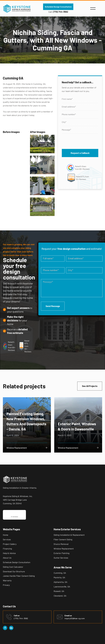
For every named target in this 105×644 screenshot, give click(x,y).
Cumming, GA (60, 573)
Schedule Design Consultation (58, 7)
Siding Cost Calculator (13, 567)
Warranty (7, 580)
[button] (93, 9)
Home (6, 535)
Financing (7, 549)
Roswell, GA (59, 591)
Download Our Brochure (14, 571)
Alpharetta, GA (60, 582)
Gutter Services (61, 558)
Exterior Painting (61, 553)
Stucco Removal (61, 544)
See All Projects (90, 386)
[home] (17, 8)
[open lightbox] (42, 145)
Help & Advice (9, 553)
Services (7, 539)
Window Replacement (64, 549)
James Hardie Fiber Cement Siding (19, 576)
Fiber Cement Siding (63, 539)
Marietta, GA (59, 577)
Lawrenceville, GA (62, 587)
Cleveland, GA (60, 596)
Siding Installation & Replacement (69, 535)
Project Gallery (10, 544)
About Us (7, 558)
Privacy (6, 585)
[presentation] (80, 141)
